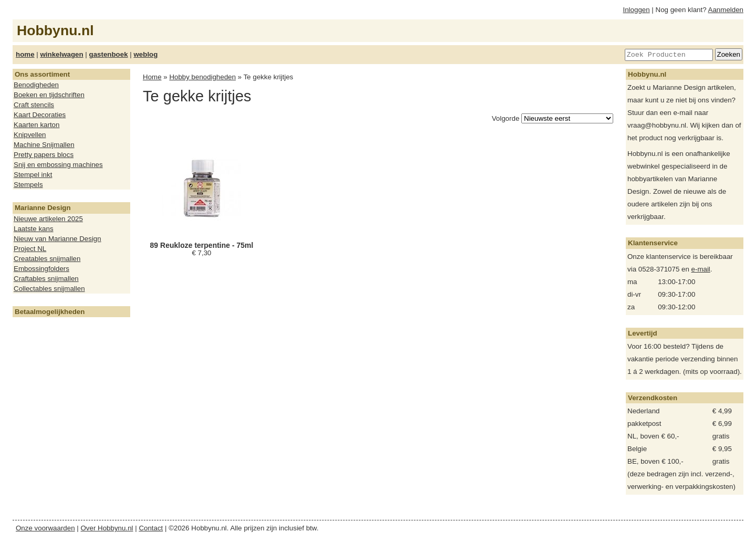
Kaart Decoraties (40, 115)
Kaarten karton (36, 125)
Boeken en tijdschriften (49, 95)
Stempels (28, 185)
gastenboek (109, 54)
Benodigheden (36, 85)
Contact (151, 528)
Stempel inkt (33, 175)
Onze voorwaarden (45, 528)
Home (152, 77)
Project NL (30, 249)
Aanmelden (726, 10)
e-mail (701, 269)
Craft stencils (34, 105)
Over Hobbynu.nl (107, 528)
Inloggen (637, 10)
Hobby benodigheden (202, 77)
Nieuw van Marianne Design (57, 239)
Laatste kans (34, 229)
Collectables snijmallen (49, 289)
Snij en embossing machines (58, 165)
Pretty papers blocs (44, 155)
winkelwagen (61, 54)
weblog (145, 54)
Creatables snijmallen (47, 259)
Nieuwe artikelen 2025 (48, 219)
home (25, 54)
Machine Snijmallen (44, 145)
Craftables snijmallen (46, 279)
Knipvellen (30, 135)
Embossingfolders (41, 269)
